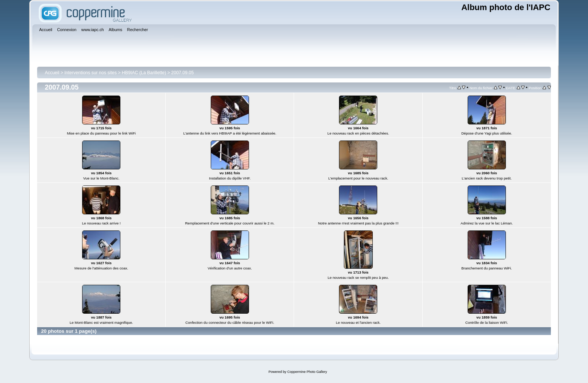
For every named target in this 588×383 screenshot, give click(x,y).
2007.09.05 (183, 73)
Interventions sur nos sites (91, 73)
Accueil (52, 73)
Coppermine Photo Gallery (307, 372)
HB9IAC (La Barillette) (144, 73)
